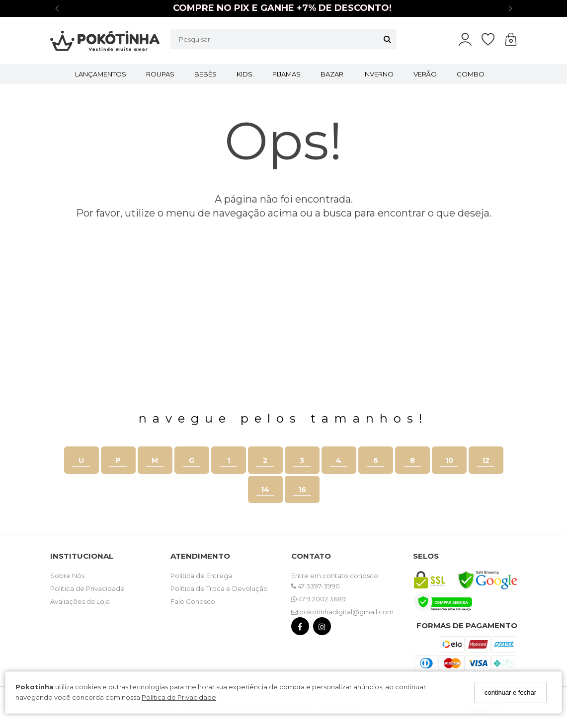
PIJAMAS (286, 74)
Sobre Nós (67, 576)
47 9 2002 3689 (319, 599)
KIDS (244, 74)
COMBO (471, 74)
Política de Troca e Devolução (219, 588)
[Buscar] (387, 39)
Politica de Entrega (201, 576)
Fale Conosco (193, 601)
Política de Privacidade (179, 697)
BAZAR (332, 74)
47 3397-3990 (316, 586)
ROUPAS (160, 74)
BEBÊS (205, 74)
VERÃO (425, 74)
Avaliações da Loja (80, 601)
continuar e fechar (510, 692)
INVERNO (378, 74)
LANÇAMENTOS (101, 74)
